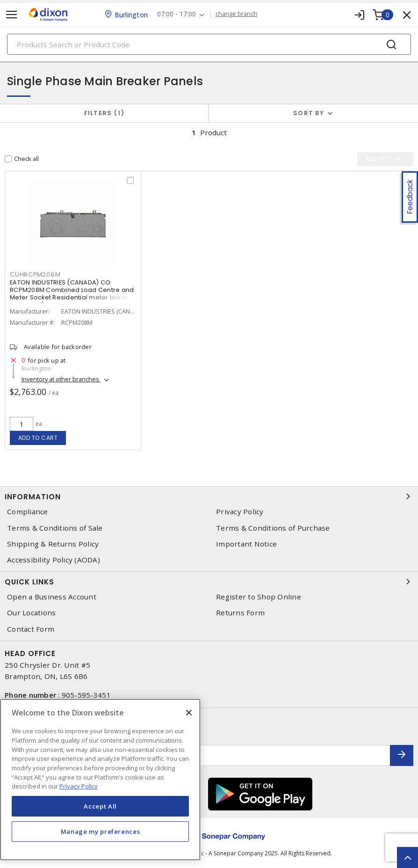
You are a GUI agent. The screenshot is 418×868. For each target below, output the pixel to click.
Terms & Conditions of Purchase (273, 528)
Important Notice (246, 544)
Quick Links (209, 582)
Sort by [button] (309, 113)
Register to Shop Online (259, 597)
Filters (104, 113)
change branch (236, 14)
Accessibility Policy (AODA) (54, 560)
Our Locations (31, 613)
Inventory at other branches (61, 379)
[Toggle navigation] (12, 15)
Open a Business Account (52, 597)
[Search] (209, 44)
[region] (100, 780)
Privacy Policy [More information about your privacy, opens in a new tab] (79, 786)
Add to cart (38, 438)
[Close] (189, 713)
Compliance (28, 512)
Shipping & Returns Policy (53, 544)
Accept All (100, 806)
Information (209, 496)
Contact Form (31, 629)
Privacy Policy (240, 512)
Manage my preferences (101, 832)
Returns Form (240, 613)
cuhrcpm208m (35, 274)
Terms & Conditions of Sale (55, 528)
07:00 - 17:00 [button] (177, 14)
